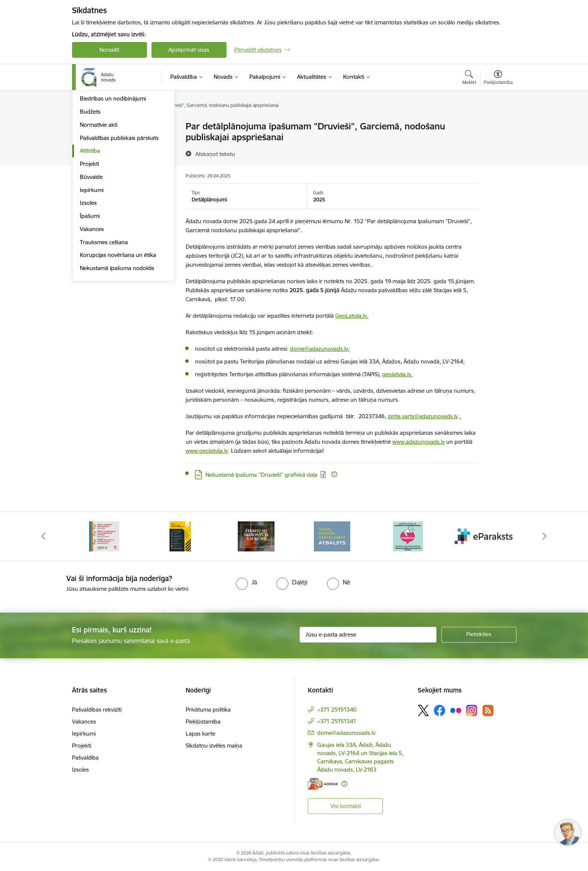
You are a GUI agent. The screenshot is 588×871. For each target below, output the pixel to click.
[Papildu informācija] (334, 474)
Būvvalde (91, 257)
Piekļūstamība (203, 722)
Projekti (89, 244)
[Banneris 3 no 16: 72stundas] (180, 536)
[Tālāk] (545, 536)
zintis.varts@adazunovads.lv (423, 416)
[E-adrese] (323, 784)
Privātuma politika (208, 710)
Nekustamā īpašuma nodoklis (117, 348)
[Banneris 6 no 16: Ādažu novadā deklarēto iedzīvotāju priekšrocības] (408, 536)
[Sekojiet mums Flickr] (456, 710)
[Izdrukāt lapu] (498, 123)
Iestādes (90, 153)
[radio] (246, 582)
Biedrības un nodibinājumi (113, 179)
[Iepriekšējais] (43, 536)
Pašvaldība (85, 758)
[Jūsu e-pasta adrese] (368, 635)
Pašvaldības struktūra (107, 140)
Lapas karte (200, 734)
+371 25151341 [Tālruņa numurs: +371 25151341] (337, 721)
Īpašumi (90, 296)
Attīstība (90, 231)
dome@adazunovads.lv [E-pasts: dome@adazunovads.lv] (346, 733)
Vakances (92, 309)
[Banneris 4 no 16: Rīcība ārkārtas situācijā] (256, 536)
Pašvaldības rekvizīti (97, 710)
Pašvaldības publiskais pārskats (119, 218)
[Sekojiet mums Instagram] (472, 710)
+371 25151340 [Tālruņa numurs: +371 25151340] (337, 710)
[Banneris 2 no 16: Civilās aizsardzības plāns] (104, 536)
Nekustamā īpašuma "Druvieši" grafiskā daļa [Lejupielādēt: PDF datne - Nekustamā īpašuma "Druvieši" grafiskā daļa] (261, 475)
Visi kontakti (346, 806)
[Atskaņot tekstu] (215, 154)
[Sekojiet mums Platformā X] (423, 710)
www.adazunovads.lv (418, 442)
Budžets (90, 192)
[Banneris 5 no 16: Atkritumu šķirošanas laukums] (332, 536)
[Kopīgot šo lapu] (498, 142)
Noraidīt (109, 50)
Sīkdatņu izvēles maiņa (214, 746)
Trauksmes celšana (104, 322)
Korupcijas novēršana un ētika (118, 335)
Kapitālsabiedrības (103, 166)
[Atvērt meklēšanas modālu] (469, 78)
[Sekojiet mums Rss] (488, 710)
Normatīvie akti (99, 205)
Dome (88, 127)
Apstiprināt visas (189, 50)
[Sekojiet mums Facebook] (439, 710)
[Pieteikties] (479, 635)
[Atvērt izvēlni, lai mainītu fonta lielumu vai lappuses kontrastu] (498, 78)
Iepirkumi (92, 270)
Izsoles (88, 283)
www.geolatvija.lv (207, 451)
